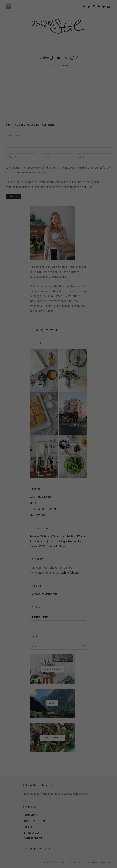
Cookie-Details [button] (45, 43)
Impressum (74, 43)
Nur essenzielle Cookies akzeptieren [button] (59, 34)
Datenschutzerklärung (60, 43)
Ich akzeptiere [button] (59, 26)
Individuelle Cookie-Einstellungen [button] (59, 40)
